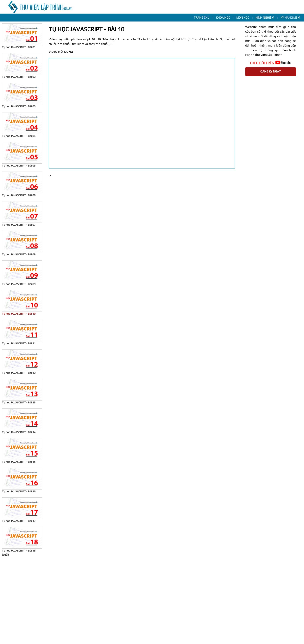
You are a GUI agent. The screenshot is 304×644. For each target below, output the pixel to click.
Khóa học (223, 18)
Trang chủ (202, 18)
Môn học (243, 18)
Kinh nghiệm (265, 18)
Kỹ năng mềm (290, 18)
